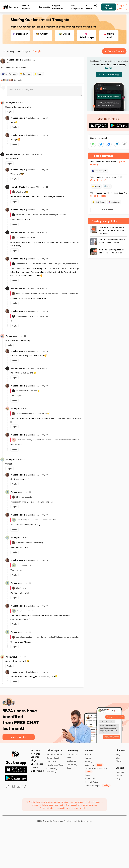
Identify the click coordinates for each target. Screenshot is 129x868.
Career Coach (53, 758)
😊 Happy (38, 74)
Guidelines (71, 761)
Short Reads (37, 764)
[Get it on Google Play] (16, 778)
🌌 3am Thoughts (9, 74)
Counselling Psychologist (52, 770)
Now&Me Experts (35, 755)
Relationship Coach (55, 754)
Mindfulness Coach (55, 765)
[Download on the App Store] (16, 770)
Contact (120, 775)
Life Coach (51, 761)
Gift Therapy (37, 771)
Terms (88, 758)
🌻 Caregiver (25, 74)
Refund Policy (92, 782)
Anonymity (72, 764)
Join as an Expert (98, 785)
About (88, 754)
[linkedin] (13, 786)
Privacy (89, 761)
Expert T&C (91, 778)
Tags (69, 768)
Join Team (94, 765)
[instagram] (8, 786)
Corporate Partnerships (96, 770)
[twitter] (24, 786)
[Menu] (80, 60)
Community (44, 7)
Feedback (120, 772)
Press (88, 775)
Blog (118, 754)
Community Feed (72, 756)
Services (35, 750)
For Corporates (77, 7)
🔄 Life (107, 186)
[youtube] (19, 786)
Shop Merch (119, 759)
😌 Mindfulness (98, 202)
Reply (9, 112)
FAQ (118, 779)
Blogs (34, 760)
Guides (34, 767)
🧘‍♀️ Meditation (114, 202)
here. (87, 808)
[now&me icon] (5, 7)
